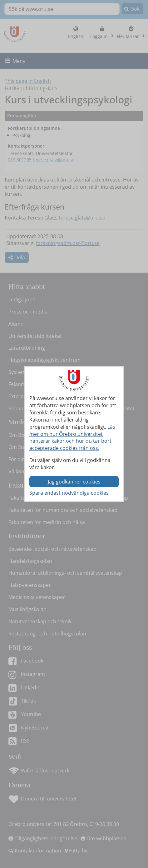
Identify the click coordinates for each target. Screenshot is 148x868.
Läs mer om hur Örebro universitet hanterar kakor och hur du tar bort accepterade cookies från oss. (72, 438)
